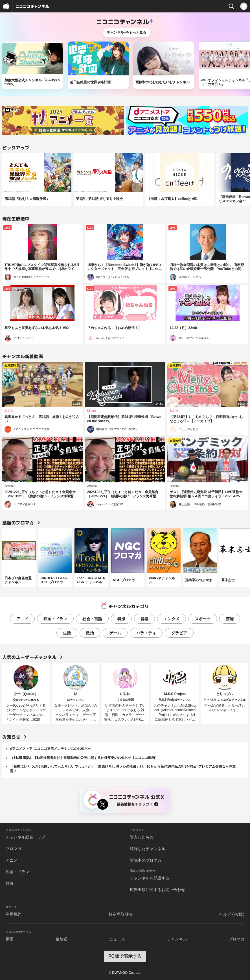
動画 (10, 939)
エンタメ (172, 619)
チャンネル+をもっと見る (127, 32)
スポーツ (203, 619)
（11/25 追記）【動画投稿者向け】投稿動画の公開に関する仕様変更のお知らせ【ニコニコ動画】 (84, 758)
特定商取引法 (120, 914)
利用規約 (14, 914)
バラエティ (146, 633)
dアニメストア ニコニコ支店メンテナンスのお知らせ (51, 749)
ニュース (117, 939)
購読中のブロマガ (146, 860)
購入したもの (142, 837)
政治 (90, 633)
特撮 (121, 619)
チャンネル (177, 939)
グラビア (179, 633)
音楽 (144, 619)
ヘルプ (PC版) (232, 914)
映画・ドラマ (55, 619)
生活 (67, 633)
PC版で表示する (125, 956)
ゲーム (115, 633)
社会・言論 (92, 619)
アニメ (22, 619)
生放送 (62, 939)
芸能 (230, 619)
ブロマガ (14, 849)
